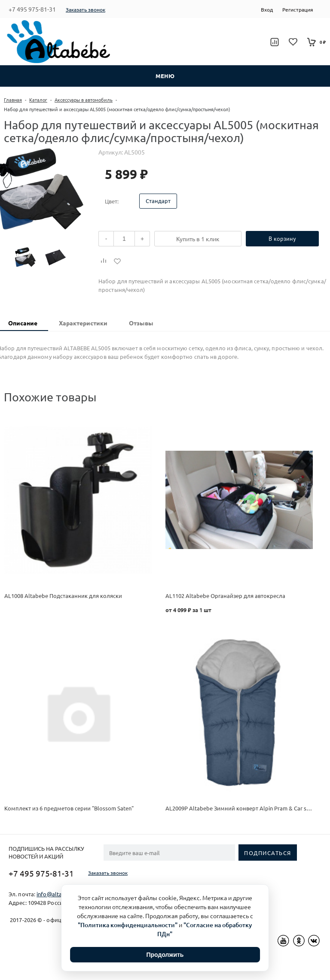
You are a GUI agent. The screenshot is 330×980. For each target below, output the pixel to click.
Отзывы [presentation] (141, 323)
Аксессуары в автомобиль (84, 100)
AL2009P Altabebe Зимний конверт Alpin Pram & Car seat (240, 808)
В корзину (282, 239)
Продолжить (165, 955)
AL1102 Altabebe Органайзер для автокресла (225, 596)
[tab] (83, 323)
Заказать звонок (86, 9)
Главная (13, 100)
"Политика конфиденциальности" (128, 925)
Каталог (38, 100)
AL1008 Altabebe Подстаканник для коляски (63, 596)
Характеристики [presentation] (83, 323)
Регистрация (298, 9)
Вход (267, 9)
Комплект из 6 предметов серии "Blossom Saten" (69, 808)
